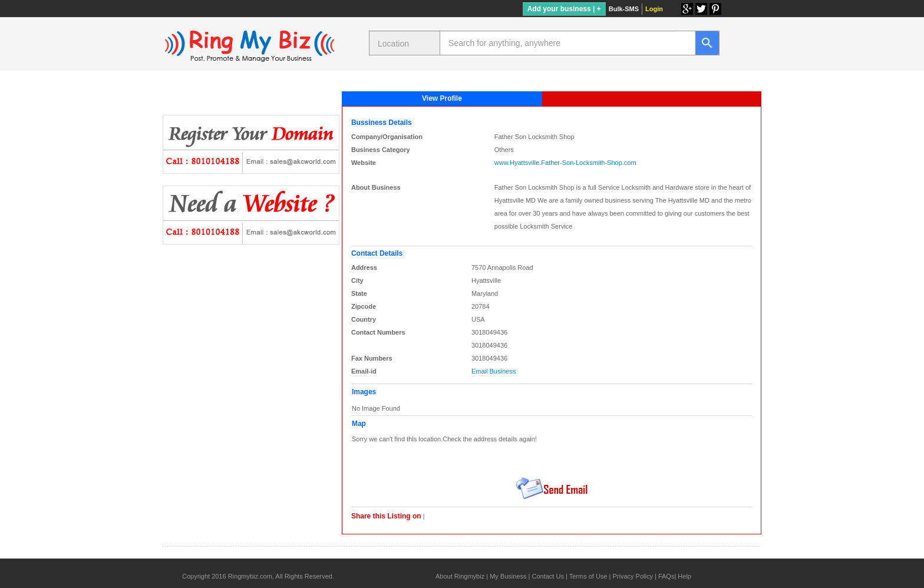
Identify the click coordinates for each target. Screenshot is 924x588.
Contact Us (547, 576)
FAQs (666, 576)
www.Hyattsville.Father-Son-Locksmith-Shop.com (565, 163)
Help (684, 576)
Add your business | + (564, 9)
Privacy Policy (632, 576)
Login (654, 9)
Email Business (494, 371)
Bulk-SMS (624, 9)
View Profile (442, 98)
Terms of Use (588, 576)
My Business (508, 576)
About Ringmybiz (460, 576)
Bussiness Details (382, 123)
